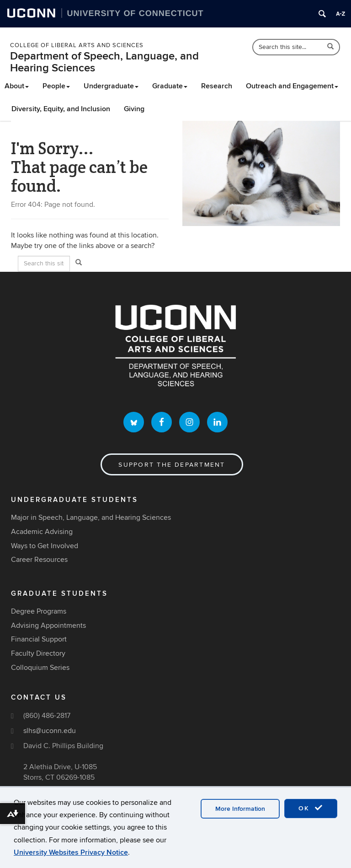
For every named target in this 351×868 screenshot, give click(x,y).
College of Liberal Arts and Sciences (77, 45)
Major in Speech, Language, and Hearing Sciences (91, 518)
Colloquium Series (40, 668)
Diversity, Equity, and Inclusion (61, 109)
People (56, 86)
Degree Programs (39, 611)
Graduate (170, 86)
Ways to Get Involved (45, 546)
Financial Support (39, 639)
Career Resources (39, 560)
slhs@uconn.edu (50, 731)
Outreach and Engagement (292, 86)
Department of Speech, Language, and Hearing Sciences (104, 62)
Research (217, 86)
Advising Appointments (48, 625)
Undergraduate (111, 86)
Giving (134, 109)
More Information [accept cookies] (240, 809)
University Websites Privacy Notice (71, 852)
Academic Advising (42, 532)
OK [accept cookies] (311, 808)
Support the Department (172, 465)
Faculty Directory (38, 653)
